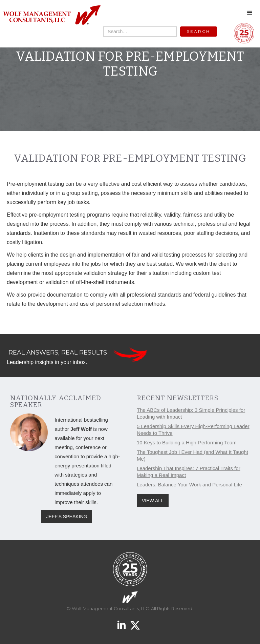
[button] (250, 13)
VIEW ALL (153, 501)
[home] (52, 15)
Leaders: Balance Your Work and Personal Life (189, 485)
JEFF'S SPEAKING (67, 517)
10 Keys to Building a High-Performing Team (187, 442)
